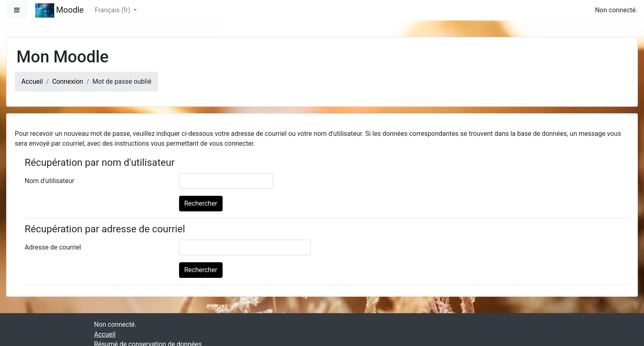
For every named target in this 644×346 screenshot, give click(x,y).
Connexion (68, 81)
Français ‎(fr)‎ (113, 10)
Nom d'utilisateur (49, 181)
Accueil (32, 81)
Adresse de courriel (53, 247)
